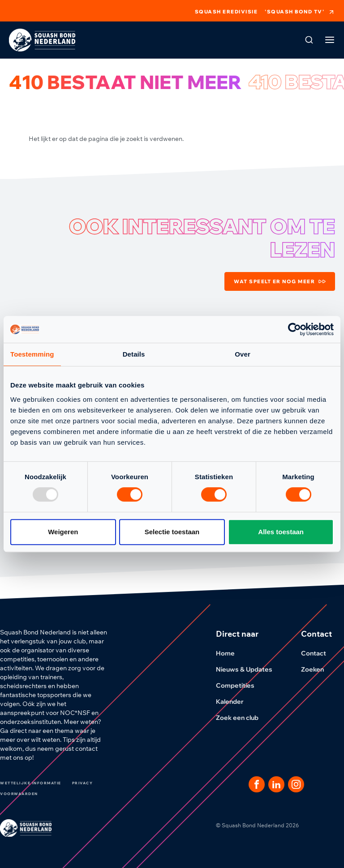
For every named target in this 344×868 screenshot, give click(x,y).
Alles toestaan (281, 532)
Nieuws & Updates (249, 669)
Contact (319, 653)
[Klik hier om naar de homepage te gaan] (42, 40)
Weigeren (63, 532)
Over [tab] (243, 354)
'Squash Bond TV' (300, 12)
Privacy (83, 783)
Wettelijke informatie (31, 783)
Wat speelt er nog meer (280, 281)
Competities (241, 685)
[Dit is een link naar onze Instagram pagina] (296, 784)
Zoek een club (243, 718)
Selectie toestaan (172, 532)
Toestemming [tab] (32, 354)
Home (231, 653)
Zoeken (318, 669)
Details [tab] (134, 354)
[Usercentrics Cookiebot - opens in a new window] (295, 329)
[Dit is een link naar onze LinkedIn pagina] (276, 784)
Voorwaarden (19, 794)
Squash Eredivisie (226, 12)
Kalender (235, 702)
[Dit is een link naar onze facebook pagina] (257, 784)
